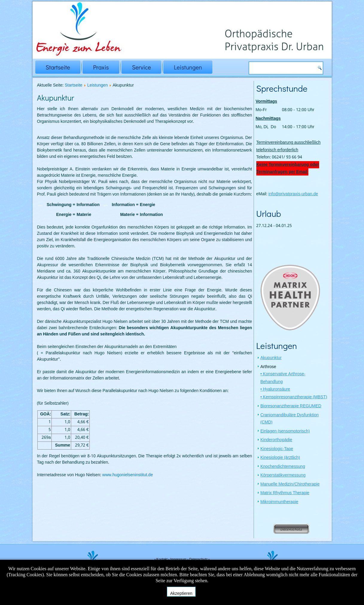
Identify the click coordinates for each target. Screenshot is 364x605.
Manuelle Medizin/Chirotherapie (290, 485)
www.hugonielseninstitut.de (128, 475)
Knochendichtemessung (283, 467)
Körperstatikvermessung (283, 476)
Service (141, 67)
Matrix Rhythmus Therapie (285, 494)
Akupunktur (271, 359)
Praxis (101, 67)
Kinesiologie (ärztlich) (280, 458)
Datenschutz (199, 559)
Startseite (58, 67)
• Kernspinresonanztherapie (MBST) (294, 398)
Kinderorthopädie (277, 441)
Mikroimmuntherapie (280, 503)
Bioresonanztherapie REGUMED (291, 407)
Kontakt (162, 559)
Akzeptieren (181, 593)
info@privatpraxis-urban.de (293, 194)
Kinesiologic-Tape (277, 450)
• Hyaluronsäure (275, 390)
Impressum (179, 559)
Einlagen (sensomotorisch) (285, 432)
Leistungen (188, 67)
